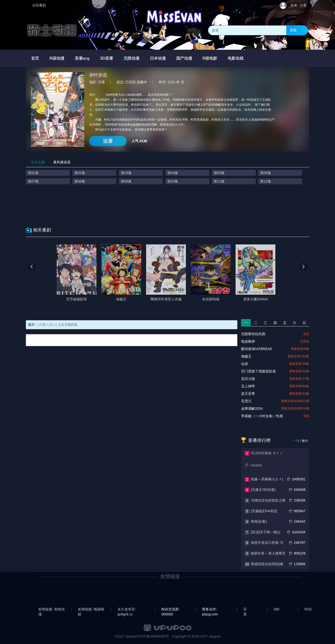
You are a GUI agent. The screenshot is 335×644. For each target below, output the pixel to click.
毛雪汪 (246, 401)
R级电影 (210, 58)
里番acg (82, 58)
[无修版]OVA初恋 (264, 511)
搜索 (293, 30)
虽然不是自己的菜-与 (267, 543)
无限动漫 (131, 58)
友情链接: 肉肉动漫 (51, 609)
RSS (308, 609)
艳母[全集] (259, 521)
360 (276, 609)
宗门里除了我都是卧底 (258, 371)
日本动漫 (158, 58)
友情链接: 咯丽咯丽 (91, 609)
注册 (303, 5)
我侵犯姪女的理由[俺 (267, 564)
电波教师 (248, 341)
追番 (108, 141)
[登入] (53, 325)
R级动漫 (57, 58)
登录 (294, 5)
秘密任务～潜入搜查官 (268, 553)
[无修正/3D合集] (263, 490)
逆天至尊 (248, 394)
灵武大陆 (248, 379)
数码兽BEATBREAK (257, 349)
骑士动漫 (52, 30)
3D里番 (106, 58)
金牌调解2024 (252, 409)
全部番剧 (39, 5)
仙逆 (245, 364)
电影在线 (236, 58)
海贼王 (246, 356)
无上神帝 (248, 386)
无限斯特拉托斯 (253, 334)
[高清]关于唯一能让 (266, 532)
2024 (171, 82)
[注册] (42, 325)
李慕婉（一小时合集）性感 (262, 416)
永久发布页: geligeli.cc (127, 609)
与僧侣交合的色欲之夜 (268, 500)
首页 (35, 58)
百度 (245, 609)
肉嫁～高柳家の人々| (267, 479)
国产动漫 (184, 58)
